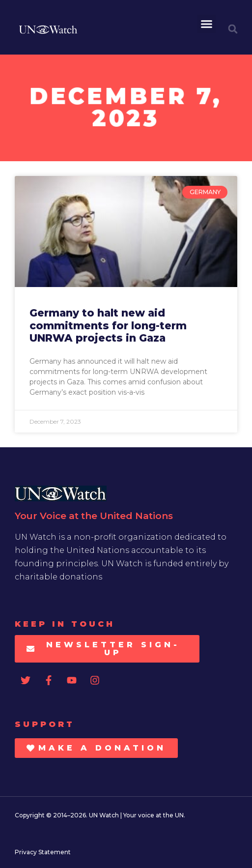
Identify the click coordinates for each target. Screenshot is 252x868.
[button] (207, 24)
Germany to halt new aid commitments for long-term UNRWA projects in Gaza (108, 325)
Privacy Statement (43, 852)
